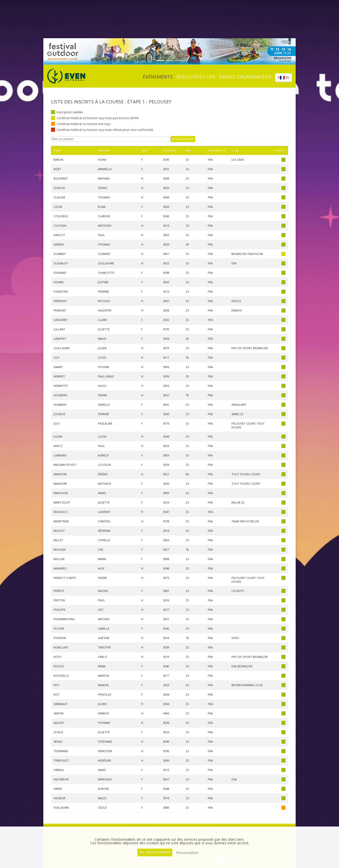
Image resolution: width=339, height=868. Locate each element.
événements (158, 77)
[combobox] (283, 78)
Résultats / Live (196, 77)
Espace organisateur (245, 77)
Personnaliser (187, 853)
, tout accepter (155, 852)
